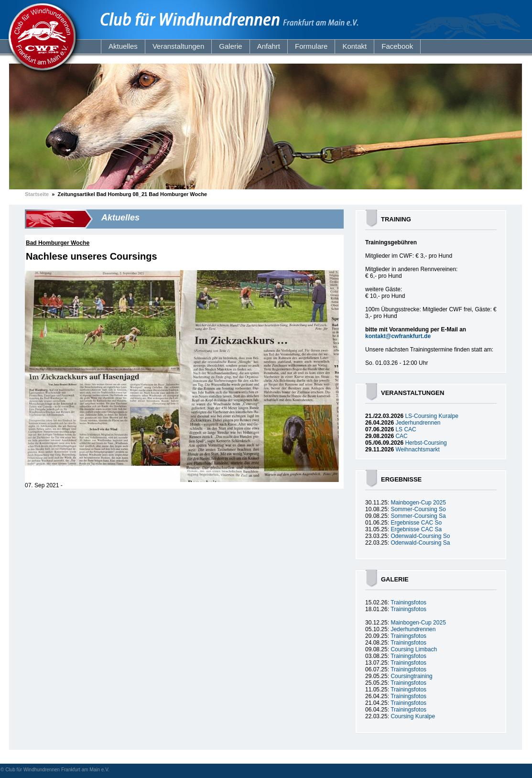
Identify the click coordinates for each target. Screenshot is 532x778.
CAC (401, 436)
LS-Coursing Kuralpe (431, 416)
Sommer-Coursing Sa (418, 516)
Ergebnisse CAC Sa (416, 529)
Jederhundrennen (418, 423)
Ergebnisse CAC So (416, 523)
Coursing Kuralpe (413, 716)
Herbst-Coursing (426, 443)
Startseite (37, 194)
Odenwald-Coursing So (420, 536)
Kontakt (354, 46)
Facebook (397, 46)
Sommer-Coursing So (418, 509)
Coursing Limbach (414, 649)
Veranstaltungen (178, 46)
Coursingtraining (411, 676)
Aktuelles (123, 46)
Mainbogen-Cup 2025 (418, 503)
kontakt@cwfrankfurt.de (398, 336)
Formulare (311, 46)
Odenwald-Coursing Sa (420, 543)
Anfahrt (269, 46)
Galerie (230, 46)
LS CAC (406, 429)
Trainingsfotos (408, 603)
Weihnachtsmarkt (417, 449)
